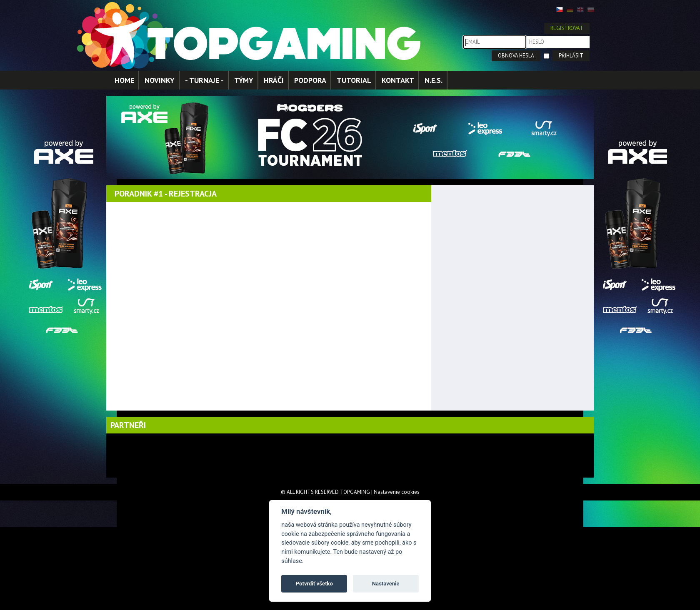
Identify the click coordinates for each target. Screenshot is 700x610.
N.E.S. (434, 80)
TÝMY (244, 80)
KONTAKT (398, 80)
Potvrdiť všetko (314, 584)
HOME (124, 80)
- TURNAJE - (204, 80)
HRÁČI (274, 80)
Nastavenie (386, 584)
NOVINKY (160, 80)
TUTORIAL (354, 80)
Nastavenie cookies (397, 492)
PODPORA (310, 80)
